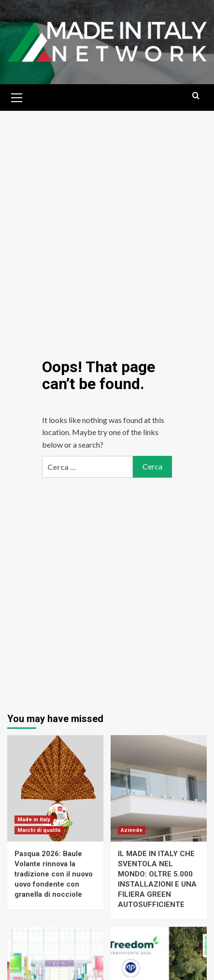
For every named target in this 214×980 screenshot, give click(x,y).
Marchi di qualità (39, 830)
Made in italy (34, 820)
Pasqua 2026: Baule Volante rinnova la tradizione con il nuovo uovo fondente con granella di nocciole (54, 874)
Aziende (132, 830)
